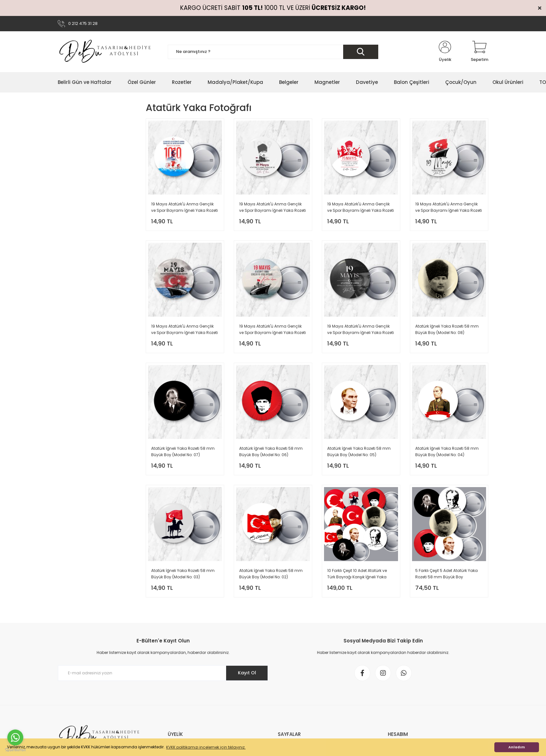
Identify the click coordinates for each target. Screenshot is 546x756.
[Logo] (106, 52)
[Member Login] (445, 52)
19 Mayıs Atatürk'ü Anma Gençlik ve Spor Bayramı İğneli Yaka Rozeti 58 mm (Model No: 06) (273, 208)
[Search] (273, 52)
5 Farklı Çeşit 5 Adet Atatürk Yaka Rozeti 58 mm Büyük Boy (446, 574)
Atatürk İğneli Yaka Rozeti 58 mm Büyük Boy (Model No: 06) (271, 452)
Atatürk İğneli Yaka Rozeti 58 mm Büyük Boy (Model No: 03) (183, 574)
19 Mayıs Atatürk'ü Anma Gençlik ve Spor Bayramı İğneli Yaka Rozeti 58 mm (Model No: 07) (184, 208)
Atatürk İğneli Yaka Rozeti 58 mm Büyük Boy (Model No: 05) (359, 452)
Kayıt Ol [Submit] (247, 673)
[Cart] (480, 52)
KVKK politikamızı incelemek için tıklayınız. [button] (206, 747)
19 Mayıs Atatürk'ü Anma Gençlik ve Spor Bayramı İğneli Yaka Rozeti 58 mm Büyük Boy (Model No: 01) (361, 330)
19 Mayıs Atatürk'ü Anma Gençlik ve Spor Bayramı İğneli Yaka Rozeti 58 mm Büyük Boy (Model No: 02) (273, 330)
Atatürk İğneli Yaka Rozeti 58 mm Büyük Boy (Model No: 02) (271, 574)
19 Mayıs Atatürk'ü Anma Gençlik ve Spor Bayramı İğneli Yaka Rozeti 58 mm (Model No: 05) (361, 208)
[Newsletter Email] (163, 673)
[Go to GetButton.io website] (15, 750)
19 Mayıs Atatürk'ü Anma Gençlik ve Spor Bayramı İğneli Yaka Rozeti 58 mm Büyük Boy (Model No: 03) (184, 330)
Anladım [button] (517, 747)
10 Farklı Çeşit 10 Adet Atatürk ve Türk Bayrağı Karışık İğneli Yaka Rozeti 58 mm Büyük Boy (357, 574)
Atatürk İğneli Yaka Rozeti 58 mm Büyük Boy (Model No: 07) (183, 452)
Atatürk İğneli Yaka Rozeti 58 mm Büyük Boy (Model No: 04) (447, 452)
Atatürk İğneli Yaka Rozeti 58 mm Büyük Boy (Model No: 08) (447, 329)
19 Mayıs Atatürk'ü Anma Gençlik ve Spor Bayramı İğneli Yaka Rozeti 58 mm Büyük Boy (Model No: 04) (449, 208)
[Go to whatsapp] (15, 737)
